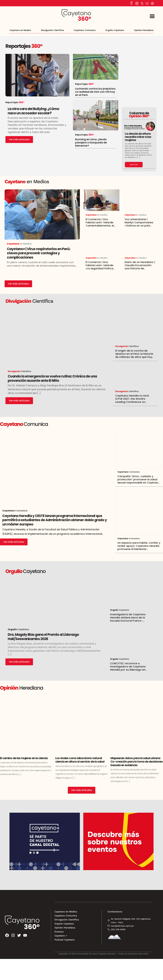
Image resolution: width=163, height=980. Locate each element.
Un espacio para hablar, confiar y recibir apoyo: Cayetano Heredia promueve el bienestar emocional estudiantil (139, 548)
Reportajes (18, 46)
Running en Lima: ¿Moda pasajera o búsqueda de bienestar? (91, 143)
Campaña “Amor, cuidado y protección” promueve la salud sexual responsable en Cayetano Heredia (139, 481)
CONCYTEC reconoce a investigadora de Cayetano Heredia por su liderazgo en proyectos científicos (128, 668)
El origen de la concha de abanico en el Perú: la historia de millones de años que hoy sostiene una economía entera (135, 355)
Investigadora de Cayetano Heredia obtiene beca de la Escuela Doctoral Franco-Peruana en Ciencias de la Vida (130, 619)
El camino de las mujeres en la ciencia (24, 758)
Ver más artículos (19, 139)
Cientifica (19, 371)
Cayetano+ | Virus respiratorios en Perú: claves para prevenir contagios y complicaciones (39, 253)
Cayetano (23, 629)
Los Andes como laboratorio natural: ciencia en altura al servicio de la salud (80, 760)
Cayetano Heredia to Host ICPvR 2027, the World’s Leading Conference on (132, 400)
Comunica (129, 472)
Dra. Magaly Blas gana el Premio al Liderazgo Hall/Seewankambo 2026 (43, 637)
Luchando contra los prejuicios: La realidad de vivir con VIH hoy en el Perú (95, 92)
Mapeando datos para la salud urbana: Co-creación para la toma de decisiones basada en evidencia (137, 762)
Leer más (134, 165)
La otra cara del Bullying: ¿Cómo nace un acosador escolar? (33, 111)
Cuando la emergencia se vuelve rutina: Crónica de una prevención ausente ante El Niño (52, 378)
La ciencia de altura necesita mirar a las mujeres (138, 137)
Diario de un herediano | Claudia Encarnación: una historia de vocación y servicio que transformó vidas (140, 268)
